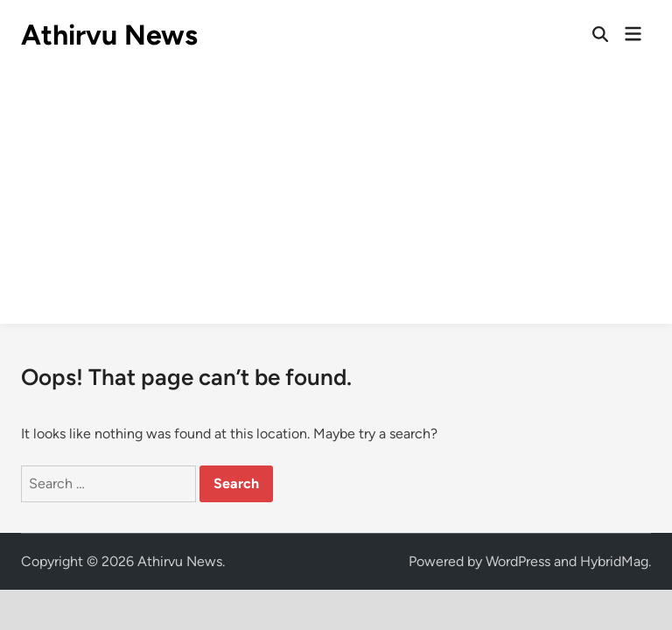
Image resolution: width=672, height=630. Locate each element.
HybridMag (614, 561)
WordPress (518, 561)
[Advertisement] (336, 201)
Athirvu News (109, 35)
